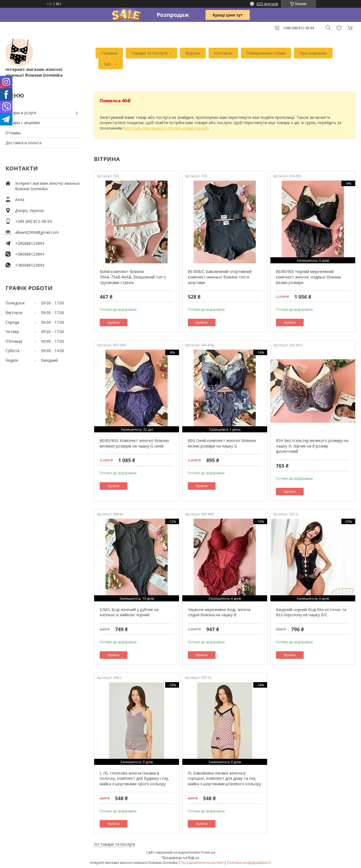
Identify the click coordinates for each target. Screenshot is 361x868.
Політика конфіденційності (249, 863)
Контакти (223, 53)
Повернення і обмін (266, 53)
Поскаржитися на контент (202, 863)
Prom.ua (208, 852)
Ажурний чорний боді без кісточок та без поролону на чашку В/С (311, 612)
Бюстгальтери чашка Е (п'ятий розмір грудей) (166, 128)
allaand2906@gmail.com (37, 232)
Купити (114, 322)
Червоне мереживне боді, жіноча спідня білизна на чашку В (219, 612)
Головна (109, 53)
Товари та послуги (149, 53)
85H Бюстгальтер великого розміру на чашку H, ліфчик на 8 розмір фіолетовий (312, 446)
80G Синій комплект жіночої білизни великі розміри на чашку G (222, 443)
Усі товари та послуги (114, 844)
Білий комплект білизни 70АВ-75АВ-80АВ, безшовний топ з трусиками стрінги (133, 277)
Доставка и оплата (23, 143)
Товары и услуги (21, 113)
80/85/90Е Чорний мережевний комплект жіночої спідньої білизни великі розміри (308, 277)
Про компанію (313, 53)
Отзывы (13, 133)
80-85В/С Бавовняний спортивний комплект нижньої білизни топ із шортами (220, 277)
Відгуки (193, 53)
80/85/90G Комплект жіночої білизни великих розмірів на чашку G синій (134, 443)
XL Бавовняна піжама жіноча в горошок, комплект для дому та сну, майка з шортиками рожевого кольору (224, 778)
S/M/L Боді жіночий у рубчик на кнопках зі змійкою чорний (129, 612)
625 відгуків (267, 4)
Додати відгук (339, 28)
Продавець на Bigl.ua (180, 858)
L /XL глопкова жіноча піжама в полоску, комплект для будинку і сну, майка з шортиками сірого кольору (134, 778)
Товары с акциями (23, 123)
